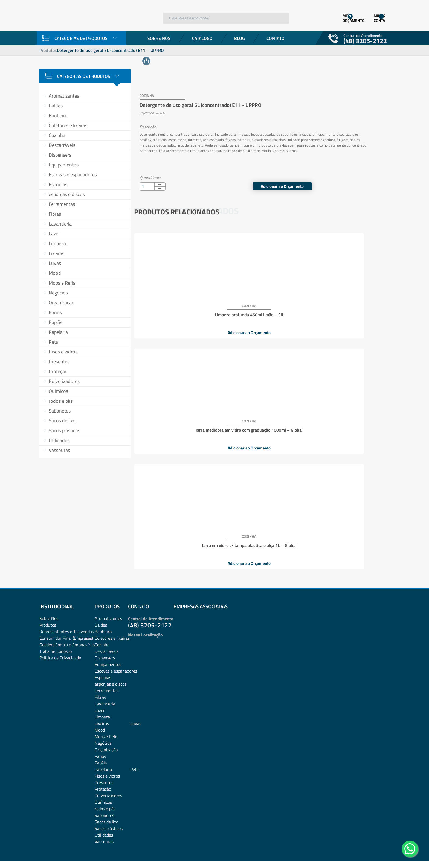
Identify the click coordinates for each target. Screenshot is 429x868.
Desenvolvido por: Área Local (364, 856)
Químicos (58, 391)
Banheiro (58, 116)
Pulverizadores (64, 381)
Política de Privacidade (60, 612)
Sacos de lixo (62, 421)
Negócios (58, 293)
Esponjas (58, 184)
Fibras (55, 214)
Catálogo (202, 38)
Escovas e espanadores (73, 175)
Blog (240, 38)
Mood (55, 273)
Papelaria (58, 332)
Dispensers (60, 155)
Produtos (48, 50)
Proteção (58, 371)
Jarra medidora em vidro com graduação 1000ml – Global (260, 305)
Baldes (56, 106)
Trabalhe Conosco (56, 605)
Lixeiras (56, 253)
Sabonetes (60, 411)
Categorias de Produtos (81, 38)
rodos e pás (61, 401)
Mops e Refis (62, 283)
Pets (53, 342)
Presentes (59, 362)
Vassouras (59, 450)
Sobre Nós (159, 38)
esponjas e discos (67, 194)
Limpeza (57, 243)
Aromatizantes (64, 96)
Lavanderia (60, 224)
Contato (276, 38)
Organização (62, 303)
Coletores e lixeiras (68, 125)
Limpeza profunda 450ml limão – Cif (176, 302)
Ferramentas (62, 204)
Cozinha (57, 135)
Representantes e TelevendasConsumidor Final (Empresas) (67, 589)
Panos (55, 312)
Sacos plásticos (64, 430)
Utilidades (59, 440)
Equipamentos (64, 165)
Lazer (54, 234)
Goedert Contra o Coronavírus (67, 599)
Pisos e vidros (63, 352)
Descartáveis (62, 145)
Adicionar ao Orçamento (351, 179)
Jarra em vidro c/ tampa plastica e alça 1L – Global (345, 305)
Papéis (56, 322)
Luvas (55, 263)
